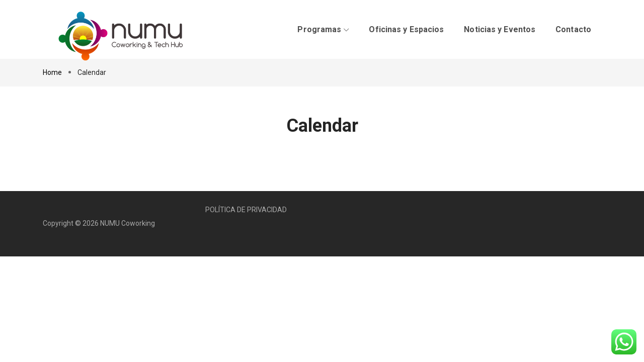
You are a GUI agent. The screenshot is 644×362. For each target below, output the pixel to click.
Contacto (573, 29)
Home (53, 72)
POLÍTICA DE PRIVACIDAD (246, 210)
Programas (323, 29)
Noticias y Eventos (500, 29)
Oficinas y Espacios (406, 29)
